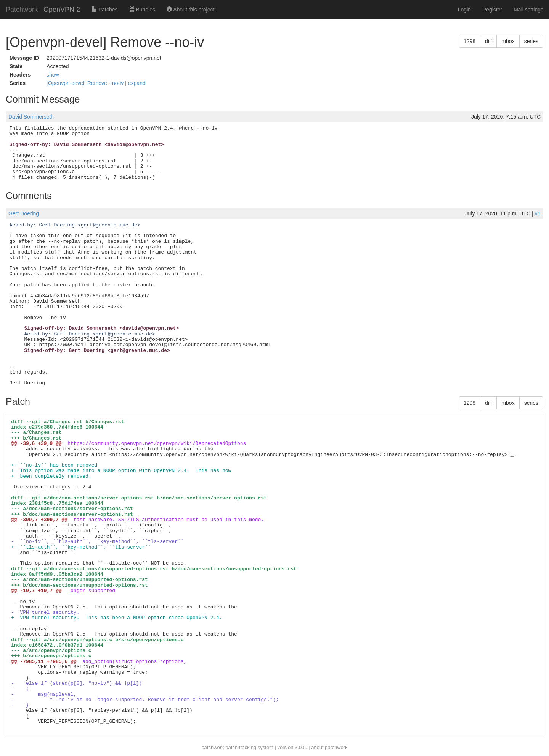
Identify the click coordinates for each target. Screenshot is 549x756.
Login (464, 10)
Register (492, 10)
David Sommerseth (31, 117)
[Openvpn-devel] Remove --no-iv (86, 83)
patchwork (213, 747)
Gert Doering (24, 213)
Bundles (142, 10)
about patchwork (329, 747)
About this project (190, 10)
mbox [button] (508, 41)
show (53, 75)
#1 (538, 213)
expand (137, 83)
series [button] (531, 41)
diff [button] (488, 41)
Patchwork (22, 10)
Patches (104, 10)
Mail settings (528, 10)
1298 (470, 41)
